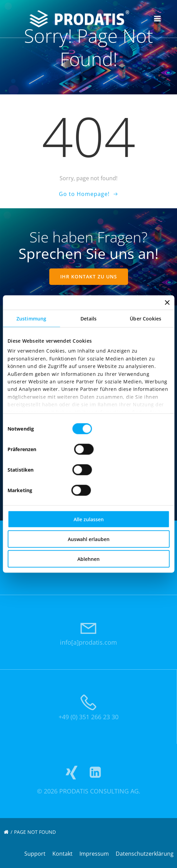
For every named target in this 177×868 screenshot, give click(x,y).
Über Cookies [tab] (146, 319)
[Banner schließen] (167, 303)
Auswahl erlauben (89, 539)
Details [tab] (89, 319)
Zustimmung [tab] (31, 319)
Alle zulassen (89, 519)
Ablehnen (88, 559)
